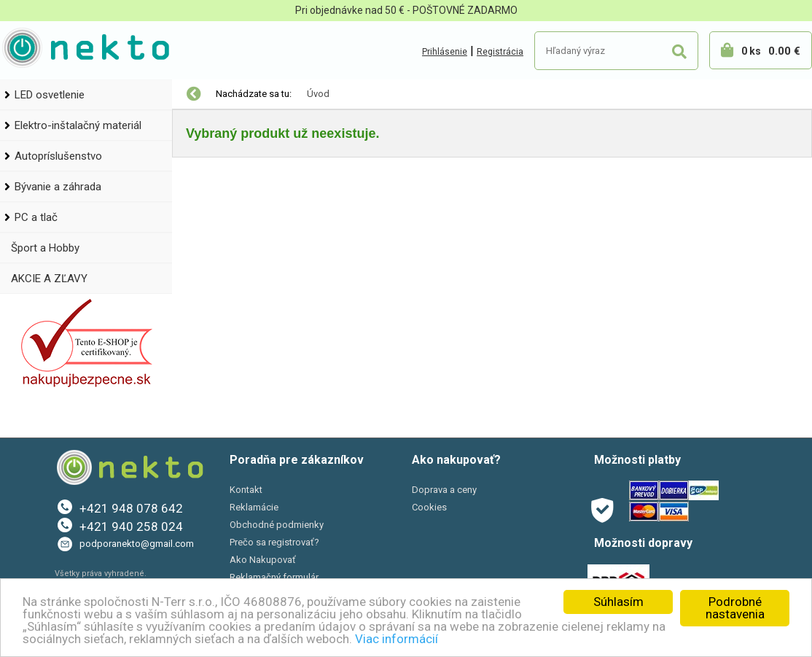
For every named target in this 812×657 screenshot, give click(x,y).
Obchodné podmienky (277, 525)
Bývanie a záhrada (58, 187)
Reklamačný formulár (274, 577)
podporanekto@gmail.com (137, 544)
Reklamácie (254, 507)
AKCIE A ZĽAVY (49, 279)
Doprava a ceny (444, 490)
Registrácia (500, 52)
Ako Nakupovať (263, 560)
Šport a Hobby (45, 248)
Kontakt (246, 490)
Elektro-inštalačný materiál (78, 125)
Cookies (429, 507)
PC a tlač (36, 217)
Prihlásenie (445, 52)
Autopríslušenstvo (58, 156)
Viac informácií (397, 639)
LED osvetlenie (50, 95)
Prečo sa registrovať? (274, 542)
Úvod (318, 94)
